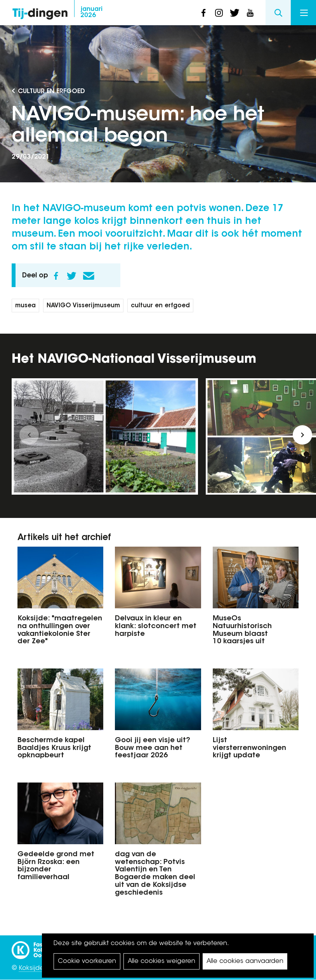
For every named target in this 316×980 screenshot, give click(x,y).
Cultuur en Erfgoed (51, 92)
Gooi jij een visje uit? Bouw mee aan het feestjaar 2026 (153, 748)
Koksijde (31, 968)
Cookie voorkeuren (87, 961)
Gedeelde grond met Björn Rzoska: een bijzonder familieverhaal (56, 866)
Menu (304, 13)
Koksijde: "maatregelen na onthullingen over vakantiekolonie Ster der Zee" (60, 630)
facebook (203, 13)
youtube (250, 13)
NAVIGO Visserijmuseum (83, 306)
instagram (219, 13)
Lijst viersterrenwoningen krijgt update (249, 748)
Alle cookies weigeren (161, 961)
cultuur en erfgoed (160, 306)
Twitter (71, 276)
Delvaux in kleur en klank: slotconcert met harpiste (156, 627)
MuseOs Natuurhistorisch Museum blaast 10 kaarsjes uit (242, 630)
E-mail (89, 276)
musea (25, 306)
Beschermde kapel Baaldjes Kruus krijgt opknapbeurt (54, 748)
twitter (234, 13)
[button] (29, 435)
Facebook (56, 276)
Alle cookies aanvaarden (245, 961)
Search (278, 13)
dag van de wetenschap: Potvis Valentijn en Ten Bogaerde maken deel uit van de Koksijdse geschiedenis (155, 874)
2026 (91, 12)
